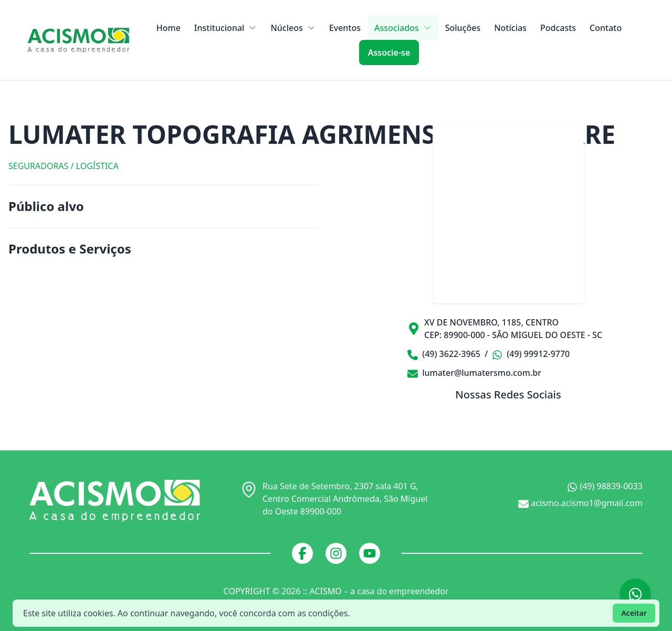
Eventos (345, 28)
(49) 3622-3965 (444, 354)
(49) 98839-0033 (605, 486)
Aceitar (634, 613)
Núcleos (293, 28)
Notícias (510, 28)
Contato (606, 28)
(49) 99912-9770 (531, 354)
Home (169, 28)
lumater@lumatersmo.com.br (474, 373)
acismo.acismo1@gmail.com (580, 503)
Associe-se (389, 52)
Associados (403, 28)
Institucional (226, 28)
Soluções (463, 28)
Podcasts (558, 28)
